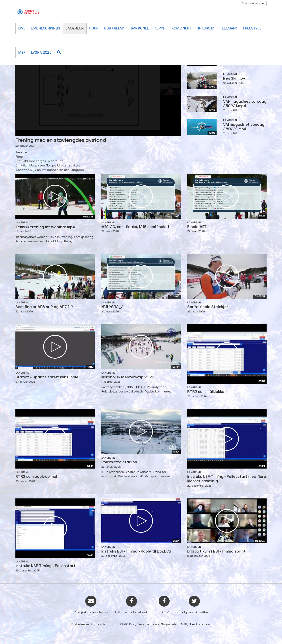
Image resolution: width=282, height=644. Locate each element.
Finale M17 (197, 227)
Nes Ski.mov (234, 79)
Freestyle (252, 28)
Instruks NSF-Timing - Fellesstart (45, 566)
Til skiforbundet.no (253, 4)
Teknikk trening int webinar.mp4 (45, 227)
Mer (22, 52)
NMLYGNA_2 (112, 307)
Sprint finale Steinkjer (208, 307)
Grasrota (206, 28)
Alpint (160, 28)
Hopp (94, 28)
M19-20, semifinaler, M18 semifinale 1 (135, 227)
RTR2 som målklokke (206, 392)
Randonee (140, 28)
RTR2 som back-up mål (36, 477)
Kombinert (181, 28)
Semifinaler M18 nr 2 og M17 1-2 (44, 307)
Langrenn (75, 28)
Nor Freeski (115, 28)
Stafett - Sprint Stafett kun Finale (47, 377)
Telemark (229, 28)
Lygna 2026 (41, 52)
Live (22, 28)
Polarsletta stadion (119, 462)
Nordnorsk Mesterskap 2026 (128, 377)
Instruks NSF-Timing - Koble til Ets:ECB (136, 552)
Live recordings (45, 28)
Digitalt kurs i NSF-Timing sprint (216, 552)
